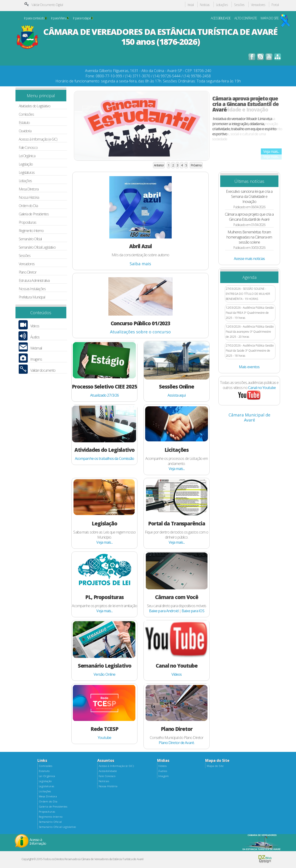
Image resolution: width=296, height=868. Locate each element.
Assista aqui (177, 395)
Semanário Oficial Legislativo (37, 247)
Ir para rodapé (83, 18)
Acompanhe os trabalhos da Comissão (105, 458)
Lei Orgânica (27, 156)
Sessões (239, 5)
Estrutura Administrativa (34, 281)
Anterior (159, 165)
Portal (275, 5)
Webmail (36, 348)
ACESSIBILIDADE (221, 18)
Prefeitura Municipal (32, 297)
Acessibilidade (108, 771)
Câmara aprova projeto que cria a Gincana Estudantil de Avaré (245, 104)
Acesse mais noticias (249, 259)
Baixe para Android (164, 611)
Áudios (35, 337)
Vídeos (35, 326)
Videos (162, 766)
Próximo (196, 165)
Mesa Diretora (29, 189)
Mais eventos (249, 367)
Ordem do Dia (28, 206)
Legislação (26, 164)
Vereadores (258, 5)
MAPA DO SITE (270, 18)
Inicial (191, 5)
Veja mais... (271, 151)
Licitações (222, 5)
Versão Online (104, 674)
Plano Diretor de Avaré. (177, 743)
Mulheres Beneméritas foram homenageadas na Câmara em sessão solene (249, 237)
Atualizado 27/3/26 (104, 395)
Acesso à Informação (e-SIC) (38, 139)
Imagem (163, 776)
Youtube (104, 738)
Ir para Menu (60, 18)
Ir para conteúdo (35, 18)
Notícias (205, 5)
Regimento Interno (31, 231)
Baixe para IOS (193, 611)
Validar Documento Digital (47, 5)
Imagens (36, 359)
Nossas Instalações (32, 289)
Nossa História (29, 197)
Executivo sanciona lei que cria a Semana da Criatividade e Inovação (249, 196)
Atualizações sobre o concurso (140, 332)
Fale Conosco (28, 148)
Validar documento (43, 370)
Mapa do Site (215, 766)
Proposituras (27, 222)
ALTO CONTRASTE (246, 18)
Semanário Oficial (30, 239)
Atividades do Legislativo (35, 106)
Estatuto (24, 123)
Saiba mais (140, 264)
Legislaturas (27, 173)
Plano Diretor (28, 272)
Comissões (26, 114)
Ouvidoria (25, 131)
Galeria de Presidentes (34, 214)
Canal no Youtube (262, 388)
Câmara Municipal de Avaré (249, 417)
